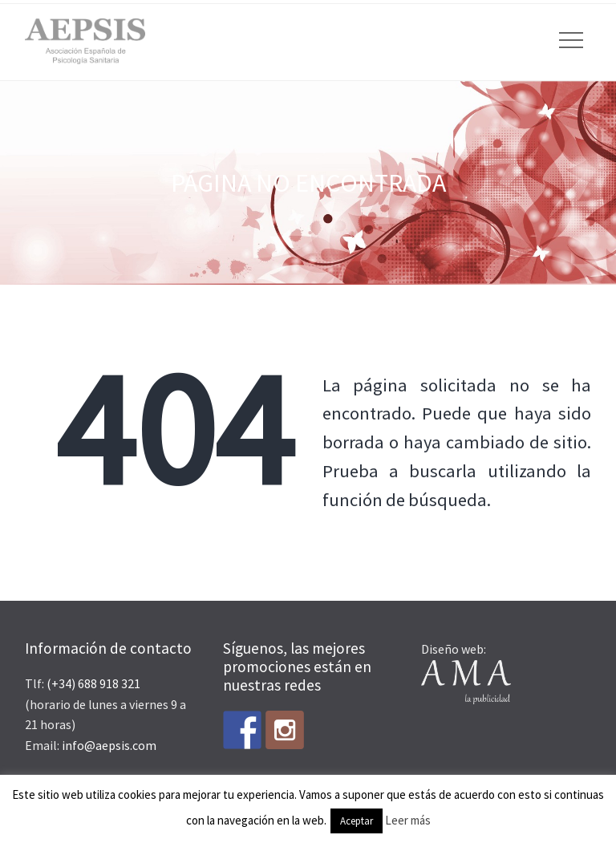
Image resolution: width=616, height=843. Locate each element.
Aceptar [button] (357, 821)
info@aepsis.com (109, 745)
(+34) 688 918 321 (93, 683)
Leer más (408, 820)
